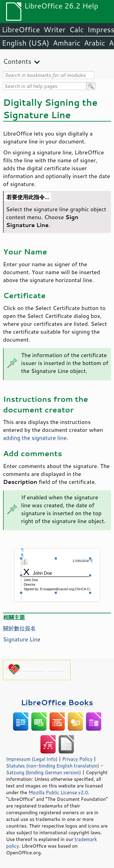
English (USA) (26, 43)
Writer (54, 29)
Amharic (67, 43)
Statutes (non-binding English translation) (53, 766)
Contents (17, 61)
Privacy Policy (77, 759)
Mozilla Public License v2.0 (58, 792)
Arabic (95, 43)
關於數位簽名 (19, 628)
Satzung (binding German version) (44, 772)
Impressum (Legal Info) (32, 759)
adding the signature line (35, 438)
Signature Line (22, 639)
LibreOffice (21, 29)
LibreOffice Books (57, 702)
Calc (77, 29)
